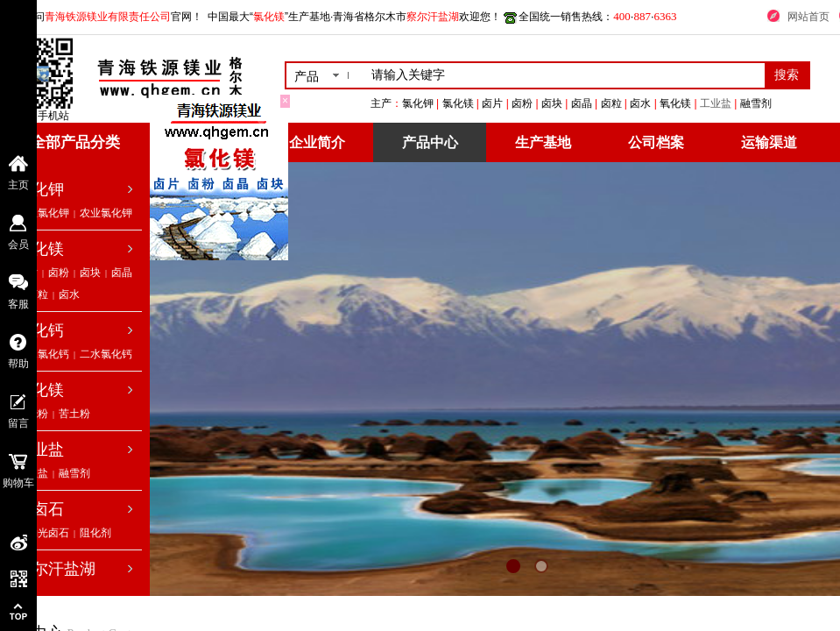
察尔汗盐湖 (56, 569)
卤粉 (59, 273)
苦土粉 (74, 414)
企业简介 (317, 142)
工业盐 (768, 103)
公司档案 (656, 142)
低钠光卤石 (43, 533)
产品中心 (430, 142)
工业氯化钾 (43, 213)
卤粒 (38, 294)
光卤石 (40, 509)
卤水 (69, 294)
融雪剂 (74, 473)
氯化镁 (40, 249)
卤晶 (122, 273)
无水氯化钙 (43, 354)
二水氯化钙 (106, 354)
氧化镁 (40, 390)
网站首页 (808, 17)
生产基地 (543, 142)
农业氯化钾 (106, 213)
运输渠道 (769, 142)
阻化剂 (95, 533)
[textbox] (565, 75)
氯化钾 (40, 189)
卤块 (90, 273)
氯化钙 (40, 330)
